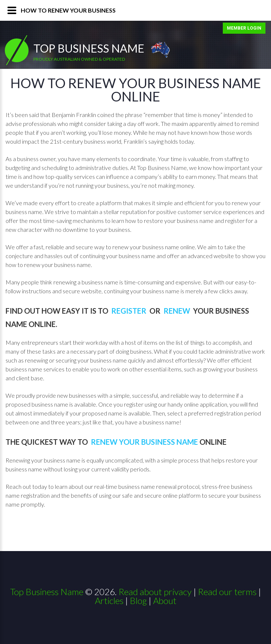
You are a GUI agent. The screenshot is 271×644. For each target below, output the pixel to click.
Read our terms (227, 592)
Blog (138, 600)
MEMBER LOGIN (244, 28)
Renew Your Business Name (144, 442)
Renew (178, 311)
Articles (109, 600)
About (165, 600)
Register (130, 311)
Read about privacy (155, 592)
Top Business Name (89, 48)
